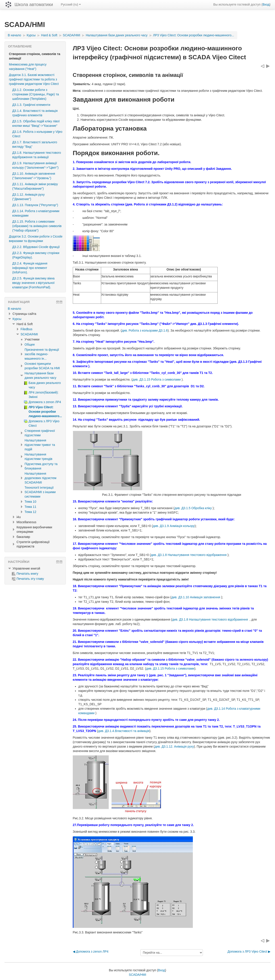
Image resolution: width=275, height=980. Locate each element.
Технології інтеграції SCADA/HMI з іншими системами (40, 492)
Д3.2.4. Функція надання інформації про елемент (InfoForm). (30, 268)
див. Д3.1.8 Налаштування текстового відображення (189, 555)
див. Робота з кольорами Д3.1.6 (145, 330)
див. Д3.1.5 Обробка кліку (193, 508)
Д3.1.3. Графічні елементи (31, 105)
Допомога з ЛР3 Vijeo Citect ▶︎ (249, 951)
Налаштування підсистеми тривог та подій (40, 445)
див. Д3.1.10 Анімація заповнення (196, 597)
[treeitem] (35, 309)
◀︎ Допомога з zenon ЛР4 (91, 951)
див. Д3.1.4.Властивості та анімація (124, 731)
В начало (15, 309)
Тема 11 (30, 507)
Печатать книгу (25, 574)
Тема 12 (30, 512)
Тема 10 (30, 502)
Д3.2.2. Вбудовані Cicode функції (36, 247)
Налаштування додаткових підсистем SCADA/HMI (40, 478)
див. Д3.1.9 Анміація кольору (174, 526)
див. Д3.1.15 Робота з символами (157, 379)
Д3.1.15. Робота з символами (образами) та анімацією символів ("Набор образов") (37, 226)
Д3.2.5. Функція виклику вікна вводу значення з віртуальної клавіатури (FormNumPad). (33, 283)
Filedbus (26, 329)
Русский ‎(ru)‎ (71, 4)
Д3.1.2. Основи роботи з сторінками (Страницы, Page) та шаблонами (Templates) (36, 94)
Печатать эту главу (28, 579)
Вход (266, 4)
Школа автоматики (34, 4)
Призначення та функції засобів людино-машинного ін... (42, 354)
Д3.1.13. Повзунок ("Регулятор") (35, 205)
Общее (30, 344)
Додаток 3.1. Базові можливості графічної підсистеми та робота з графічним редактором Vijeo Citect (34, 79)
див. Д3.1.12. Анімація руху (174, 746)
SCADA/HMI (29, 334)
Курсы (17, 319)
